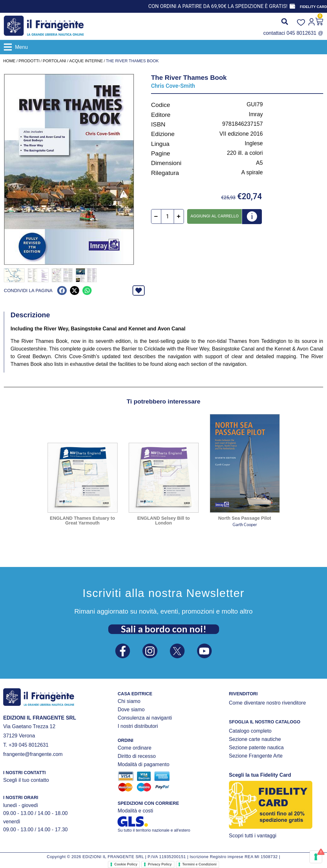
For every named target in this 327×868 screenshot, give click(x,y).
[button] (16, 47)
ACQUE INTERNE (86, 61)
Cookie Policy (126, 864)
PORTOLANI (55, 61)
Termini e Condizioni (199, 864)
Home (9, 61)
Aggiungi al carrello (214, 216)
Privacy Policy (160, 864)
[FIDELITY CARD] (292, 6)
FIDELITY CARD (313, 7)
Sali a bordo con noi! (164, 628)
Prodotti (29, 61)
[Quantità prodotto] (167, 216)
